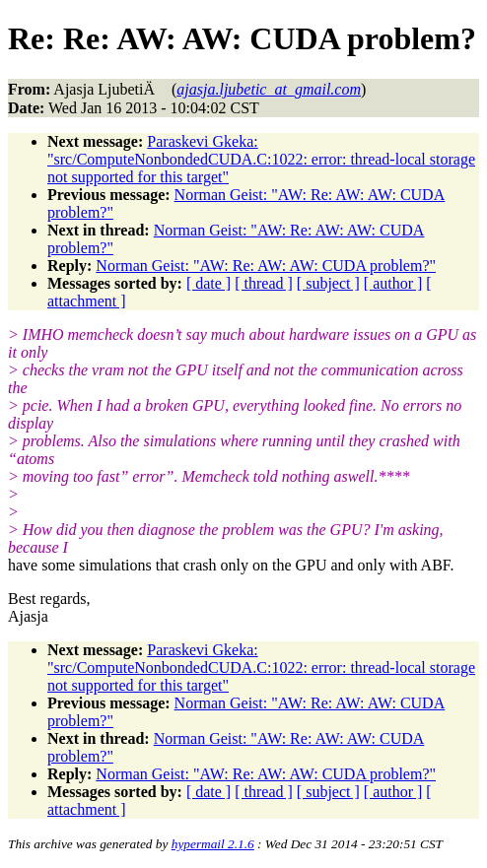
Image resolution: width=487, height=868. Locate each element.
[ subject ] (328, 283)
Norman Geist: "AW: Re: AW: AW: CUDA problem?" (266, 266)
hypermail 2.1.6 (213, 844)
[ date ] (209, 283)
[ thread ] (264, 283)
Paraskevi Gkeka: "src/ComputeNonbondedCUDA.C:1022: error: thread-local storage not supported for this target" (261, 159)
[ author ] (393, 283)
